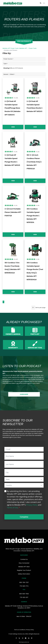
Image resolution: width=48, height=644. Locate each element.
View (13, 127)
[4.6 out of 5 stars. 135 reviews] (11, 98)
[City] (24, 472)
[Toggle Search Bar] (41, 3)
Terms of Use (12, 507)
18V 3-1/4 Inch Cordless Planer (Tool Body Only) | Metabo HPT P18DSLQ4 (34, 162)
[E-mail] (24, 449)
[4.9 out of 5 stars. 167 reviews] (11, 259)
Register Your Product (24, 570)
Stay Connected (24, 563)
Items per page (40, 308)
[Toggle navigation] (44, 3)
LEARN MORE (24, 394)
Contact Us (24, 559)
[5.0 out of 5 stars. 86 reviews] (33, 205)
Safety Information (24, 574)
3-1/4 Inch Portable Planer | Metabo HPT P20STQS (13, 212)
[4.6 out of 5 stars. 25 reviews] (11, 152)
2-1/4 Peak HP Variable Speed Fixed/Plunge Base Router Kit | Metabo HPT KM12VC (13, 108)
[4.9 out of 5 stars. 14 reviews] (11, 205)
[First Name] (24, 456)
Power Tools (33, 48)
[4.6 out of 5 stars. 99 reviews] (33, 98)
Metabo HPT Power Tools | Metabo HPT (15, 48)
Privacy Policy (32, 505)
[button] (41, 479)
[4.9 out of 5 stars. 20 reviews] (33, 152)
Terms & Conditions (20, 630)
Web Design (21, 642)
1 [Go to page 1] (3, 302)
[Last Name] (24, 464)
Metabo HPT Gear (24, 567)
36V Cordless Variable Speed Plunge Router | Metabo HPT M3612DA (33, 216)
